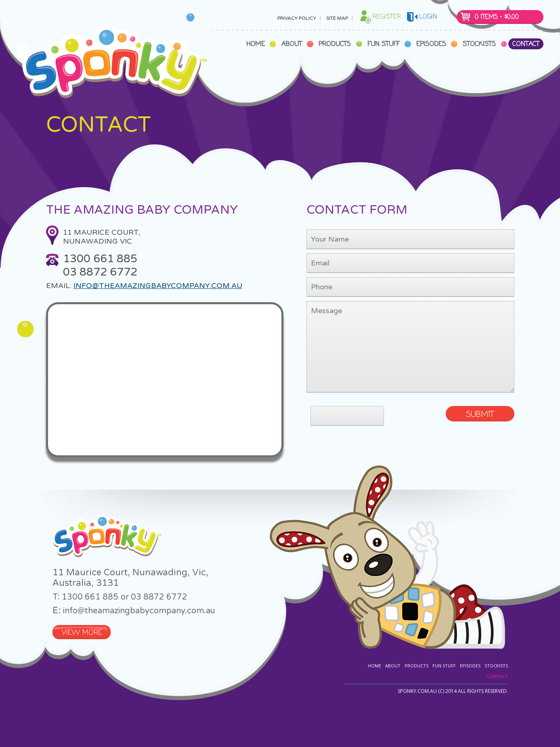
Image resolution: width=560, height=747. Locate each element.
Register (387, 17)
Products (335, 44)
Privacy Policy (297, 18)
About (292, 44)
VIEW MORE (82, 633)
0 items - (497, 17)
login (428, 17)
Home (256, 44)
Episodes (431, 44)
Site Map (337, 18)
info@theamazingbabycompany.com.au (158, 286)
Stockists (479, 44)
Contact (526, 44)
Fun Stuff (384, 44)
